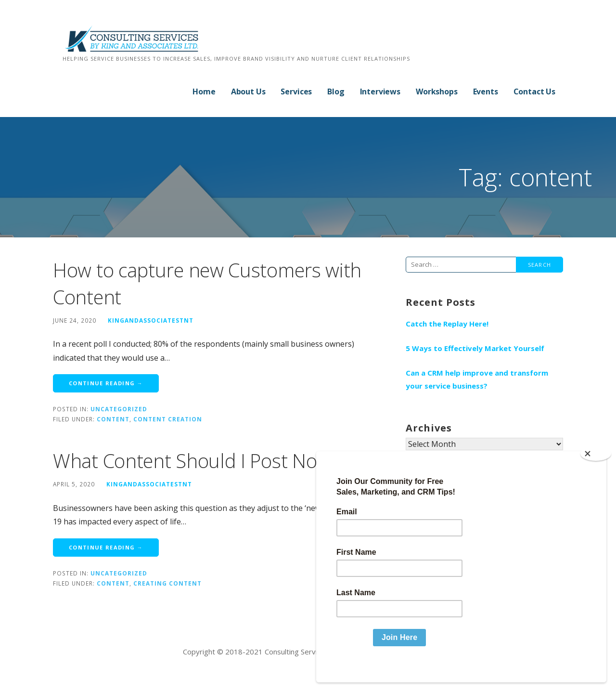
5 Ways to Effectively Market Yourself (475, 348)
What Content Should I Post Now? (196, 461)
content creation (168, 419)
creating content (167, 583)
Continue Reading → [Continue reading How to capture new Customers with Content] (106, 383)
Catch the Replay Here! (447, 324)
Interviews (380, 91)
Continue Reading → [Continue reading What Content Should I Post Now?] (106, 547)
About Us (248, 91)
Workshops (437, 91)
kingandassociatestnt (151, 320)
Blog (336, 91)
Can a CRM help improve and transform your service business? (477, 379)
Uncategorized (119, 409)
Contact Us (534, 91)
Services (296, 91)
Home (204, 91)
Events (486, 91)
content (113, 419)
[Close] (596, 470)
